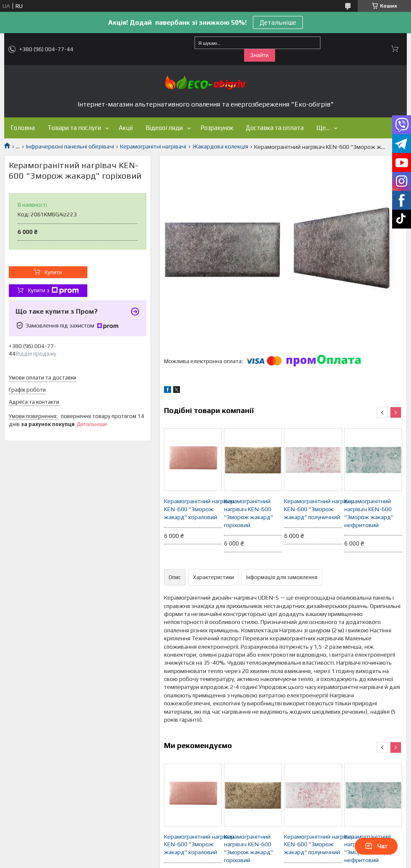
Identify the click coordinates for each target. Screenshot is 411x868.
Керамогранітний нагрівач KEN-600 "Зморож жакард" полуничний (313, 509)
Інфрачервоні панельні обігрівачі (70, 146)
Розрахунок (217, 128)
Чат (376, 846)
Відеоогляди (164, 128)
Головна (23, 128)
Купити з (53, 291)
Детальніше (278, 22)
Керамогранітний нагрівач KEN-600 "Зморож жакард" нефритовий (369, 513)
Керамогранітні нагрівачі (153, 146)
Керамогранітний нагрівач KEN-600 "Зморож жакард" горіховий (248, 513)
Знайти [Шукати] (260, 55)
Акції (126, 128)
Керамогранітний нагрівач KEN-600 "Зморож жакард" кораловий (193, 509)
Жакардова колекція (220, 146)
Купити (53, 272)
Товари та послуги (74, 128)
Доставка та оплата (275, 128)
